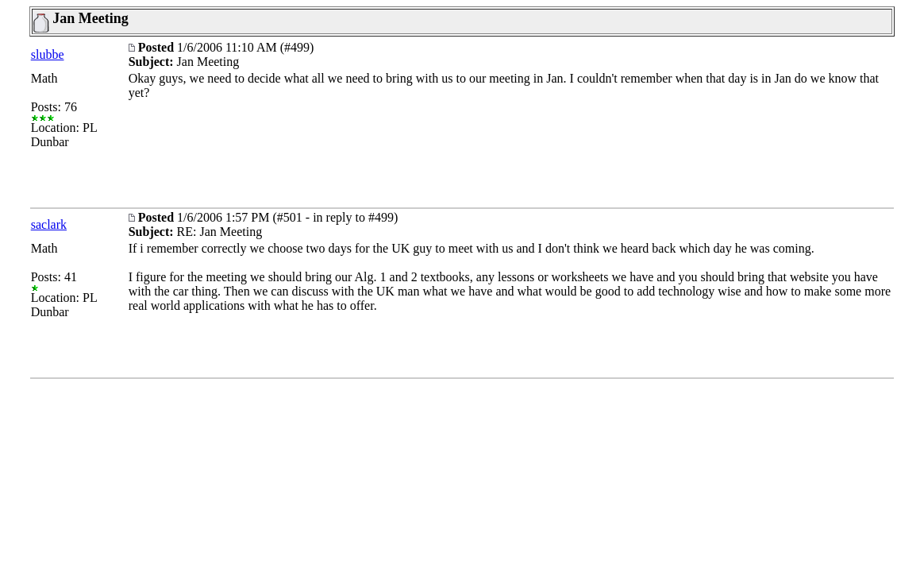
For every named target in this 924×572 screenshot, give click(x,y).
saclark (49, 224)
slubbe (48, 54)
